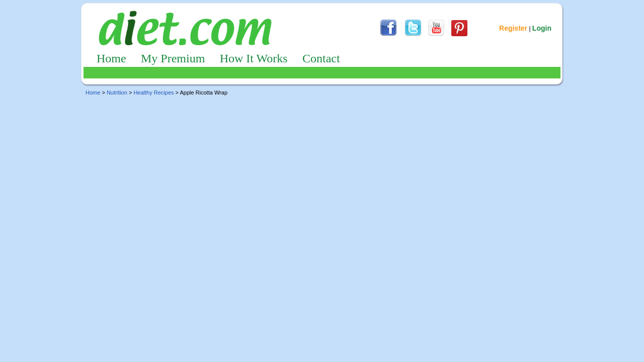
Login (542, 28)
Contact (321, 58)
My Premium (173, 58)
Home (111, 58)
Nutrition (117, 93)
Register (513, 28)
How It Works (254, 58)
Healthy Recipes (153, 93)
